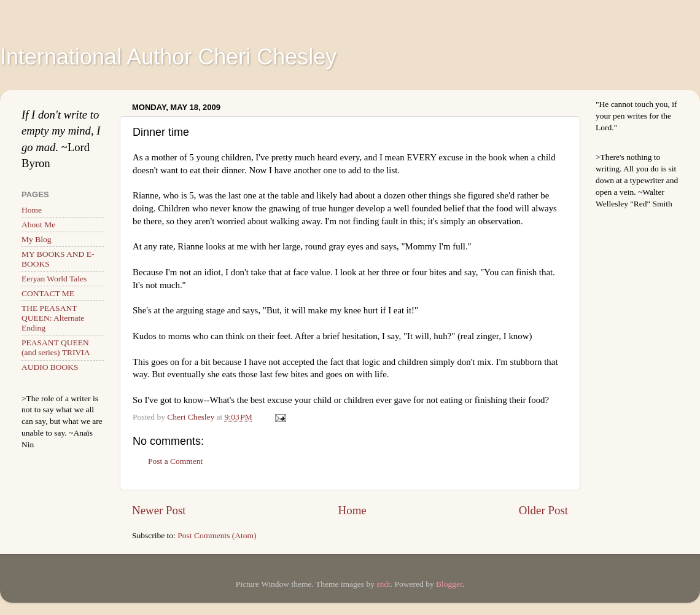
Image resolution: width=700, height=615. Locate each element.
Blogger (449, 584)
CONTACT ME (48, 293)
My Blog (36, 239)
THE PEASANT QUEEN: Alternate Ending (53, 318)
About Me (38, 225)
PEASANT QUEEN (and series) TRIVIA (56, 347)
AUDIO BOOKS (50, 367)
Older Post (543, 510)
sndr (383, 584)
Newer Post (159, 510)
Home (352, 510)
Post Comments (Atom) (217, 535)
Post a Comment (175, 461)
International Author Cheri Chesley (168, 57)
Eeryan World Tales (54, 279)
